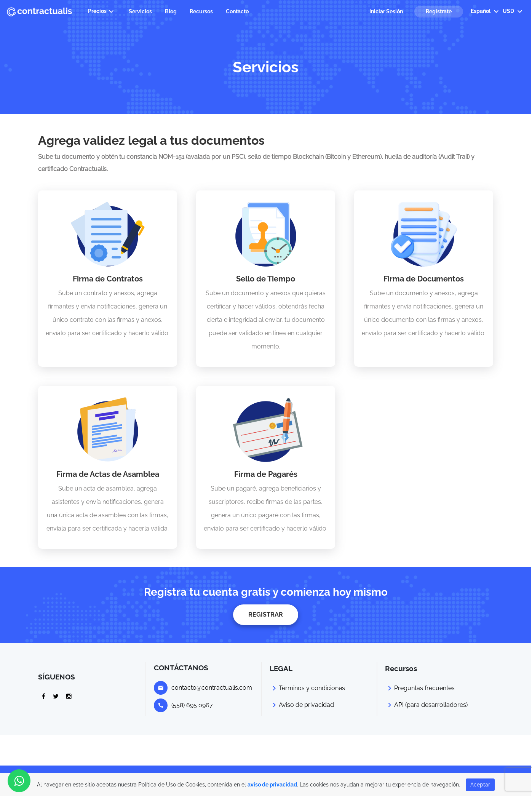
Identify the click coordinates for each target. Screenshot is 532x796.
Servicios (140, 11)
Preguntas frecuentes (424, 688)
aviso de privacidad (272, 785)
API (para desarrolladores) (431, 705)
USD (514, 11)
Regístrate (439, 11)
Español (486, 11)
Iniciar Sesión (386, 11)
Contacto (237, 11)
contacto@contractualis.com (212, 688)
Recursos (201, 11)
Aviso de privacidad (306, 705)
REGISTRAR (266, 615)
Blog (171, 11)
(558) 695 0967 (192, 705)
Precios (102, 11)
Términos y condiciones (312, 688)
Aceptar (480, 785)
